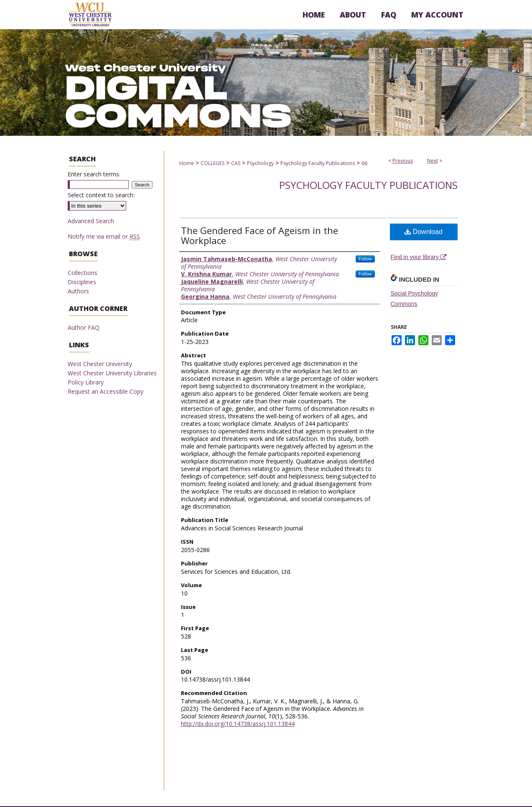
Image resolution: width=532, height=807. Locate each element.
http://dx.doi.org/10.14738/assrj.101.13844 (238, 724)
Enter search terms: (94, 174)
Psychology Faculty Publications (318, 163)
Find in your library (419, 257)
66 (364, 163)
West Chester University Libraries (112, 373)
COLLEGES (213, 163)
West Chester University (100, 364)
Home (187, 163)
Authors (78, 291)
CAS (236, 163)
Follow (365, 259)
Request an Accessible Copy (106, 391)
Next (433, 161)
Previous (403, 161)
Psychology (260, 163)
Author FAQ (84, 327)
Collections (83, 273)
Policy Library (86, 382)
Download (424, 232)
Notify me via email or (104, 236)
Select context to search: (101, 195)
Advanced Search (91, 221)
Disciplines (82, 282)
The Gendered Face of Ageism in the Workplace (260, 235)
